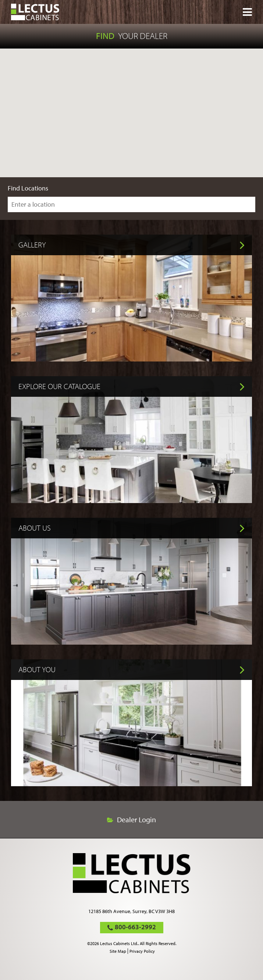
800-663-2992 (135, 927)
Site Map (118, 951)
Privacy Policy (142, 951)
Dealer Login (136, 820)
